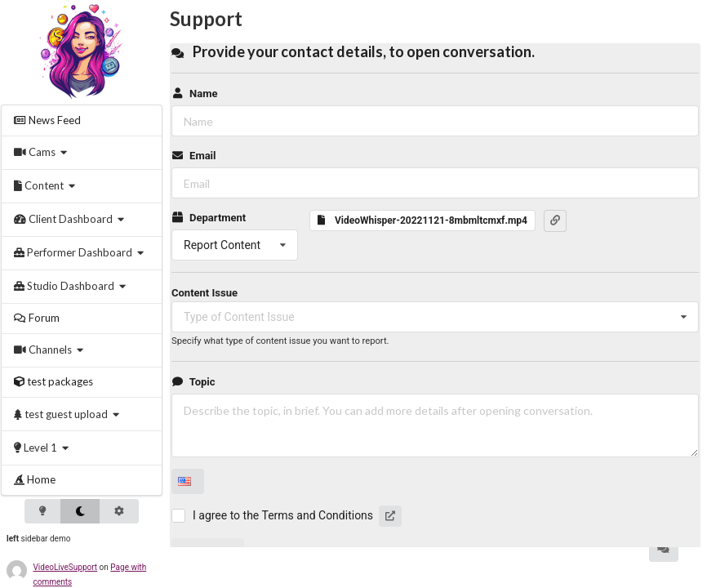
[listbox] (235, 245)
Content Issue (205, 293)
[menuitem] (82, 120)
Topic (193, 382)
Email (193, 156)
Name (194, 94)
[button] (555, 220)
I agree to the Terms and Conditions (283, 515)
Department (209, 218)
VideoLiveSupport (66, 567)
